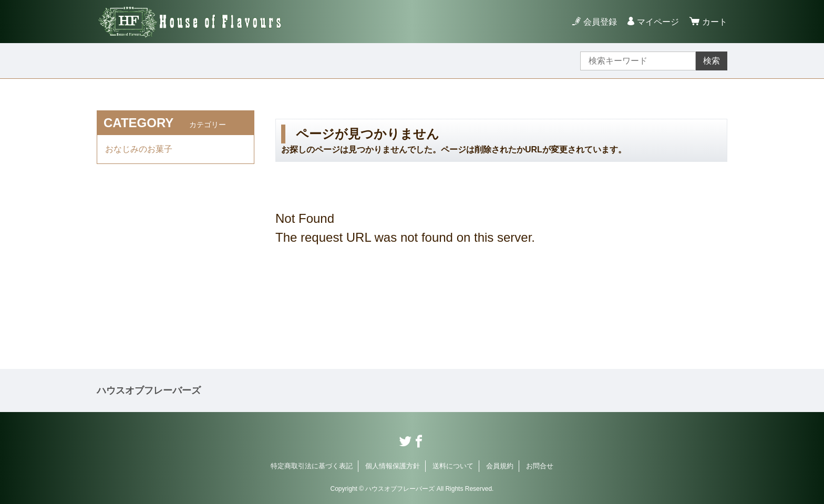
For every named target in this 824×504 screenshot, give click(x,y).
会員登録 (600, 22)
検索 (712, 61)
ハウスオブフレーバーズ (149, 390)
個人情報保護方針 (393, 466)
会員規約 (500, 466)
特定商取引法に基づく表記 (312, 466)
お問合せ (540, 466)
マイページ (658, 22)
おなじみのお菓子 (139, 149)
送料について (453, 466)
